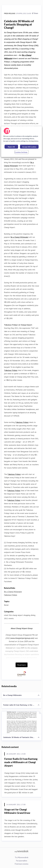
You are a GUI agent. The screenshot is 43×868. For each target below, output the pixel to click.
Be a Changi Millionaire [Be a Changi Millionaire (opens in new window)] (13, 592)
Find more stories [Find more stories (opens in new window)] (21, 864)
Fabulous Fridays (11, 370)
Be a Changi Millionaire (19, 237)
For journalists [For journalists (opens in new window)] (22, 861)
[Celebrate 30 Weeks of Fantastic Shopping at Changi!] (21, 723)
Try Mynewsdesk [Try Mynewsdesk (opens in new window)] (22, 857)
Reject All (11, 147)
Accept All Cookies (29, 147)
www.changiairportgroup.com (22, 638)
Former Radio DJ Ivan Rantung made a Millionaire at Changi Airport (21, 762)
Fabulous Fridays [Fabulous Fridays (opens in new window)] (11, 595)
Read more (22, 665)
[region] (22, 142)
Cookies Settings (21, 152)
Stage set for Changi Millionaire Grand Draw (17, 811)
